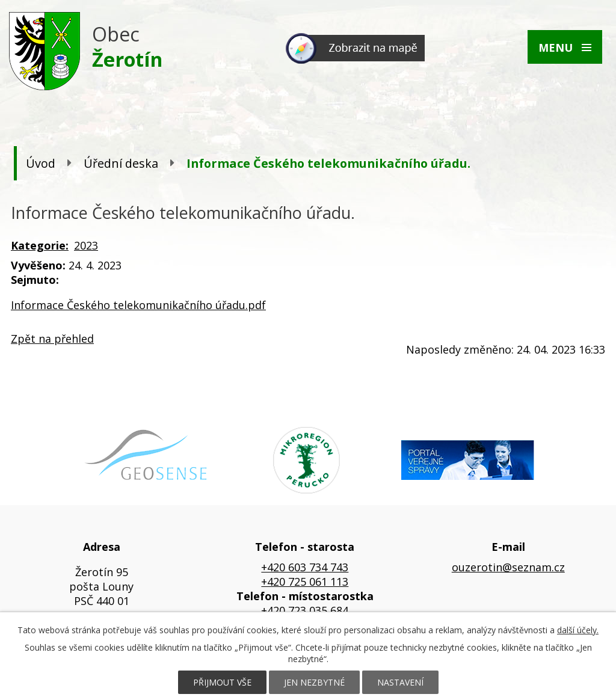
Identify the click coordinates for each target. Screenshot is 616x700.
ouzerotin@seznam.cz (508, 567)
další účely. (578, 630)
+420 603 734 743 (305, 567)
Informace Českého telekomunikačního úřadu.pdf (138, 305)
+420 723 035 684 (305, 610)
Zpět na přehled (52, 339)
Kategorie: (40, 245)
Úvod (41, 163)
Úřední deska (121, 163)
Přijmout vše (222, 682)
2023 (86, 245)
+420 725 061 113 (305, 582)
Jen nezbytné (314, 682)
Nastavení (400, 682)
